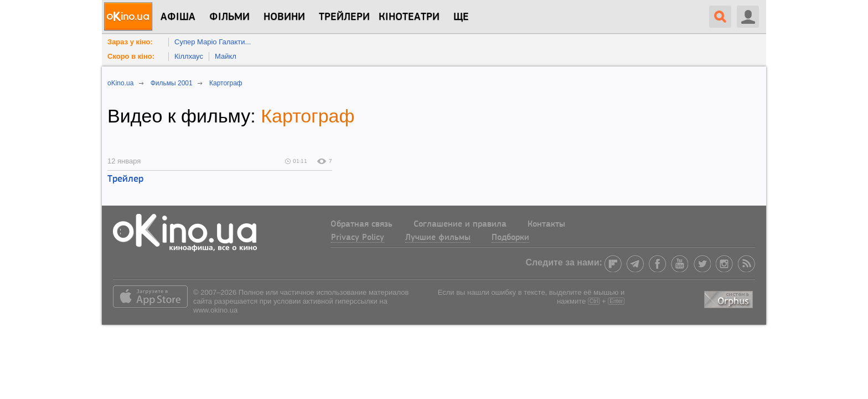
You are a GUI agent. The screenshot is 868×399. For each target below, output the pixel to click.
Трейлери (344, 17)
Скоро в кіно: (131, 56)
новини (284, 17)
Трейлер (125, 179)
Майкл (226, 56)
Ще (461, 17)
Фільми (229, 17)
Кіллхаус (189, 56)
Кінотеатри (409, 17)
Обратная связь (361, 224)
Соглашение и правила (460, 224)
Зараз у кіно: (130, 42)
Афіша (178, 17)
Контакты (546, 224)
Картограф (308, 116)
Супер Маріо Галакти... (213, 42)
